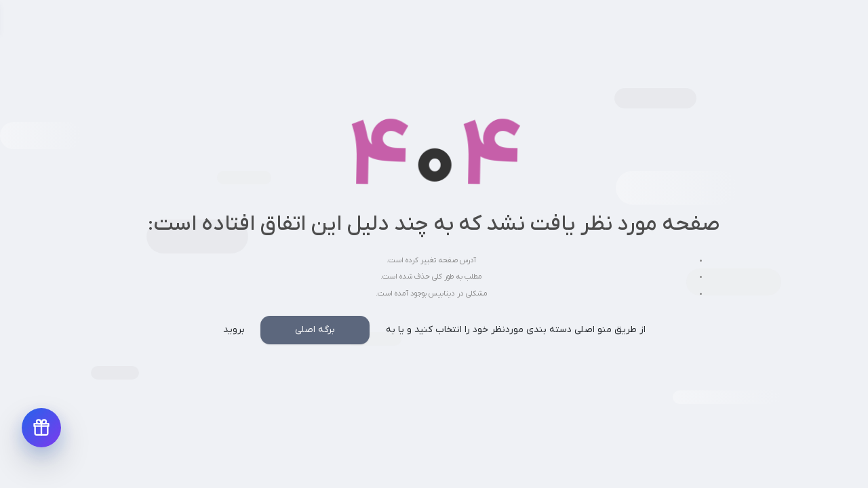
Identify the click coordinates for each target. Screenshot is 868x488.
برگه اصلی (315, 330)
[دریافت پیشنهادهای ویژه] (41, 428)
